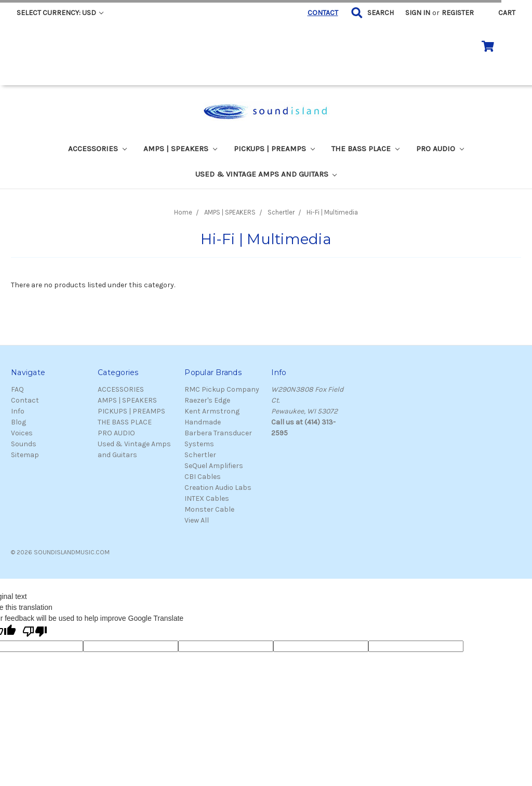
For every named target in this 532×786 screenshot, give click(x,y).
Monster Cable (209, 509)
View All (197, 520)
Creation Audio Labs (218, 488)
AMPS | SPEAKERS (180, 149)
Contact (25, 400)
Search (381, 13)
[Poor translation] (35, 632)
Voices (22, 433)
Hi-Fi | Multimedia (332, 212)
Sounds (24, 444)
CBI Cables (203, 477)
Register (458, 13)
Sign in (418, 13)
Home (183, 212)
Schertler (281, 212)
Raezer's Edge (207, 400)
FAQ (17, 389)
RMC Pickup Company (222, 389)
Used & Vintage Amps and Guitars (266, 174)
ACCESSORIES (97, 149)
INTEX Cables (207, 498)
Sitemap (25, 455)
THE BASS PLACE (365, 149)
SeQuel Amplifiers (214, 466)
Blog (18, 422)
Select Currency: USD (60, 13)
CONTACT (323, 13)
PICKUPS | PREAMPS (274, 149)
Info (18, 411)
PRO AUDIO (440, 149)
